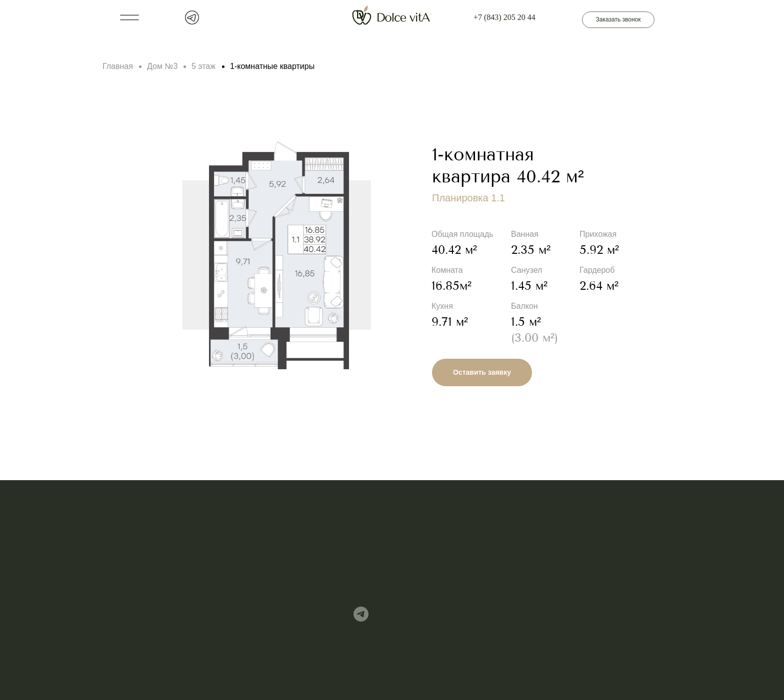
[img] (361, 614)
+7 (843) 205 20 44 (504, 17)
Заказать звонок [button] (618, 19)
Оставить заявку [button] (482, 372)
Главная (118, 66)
